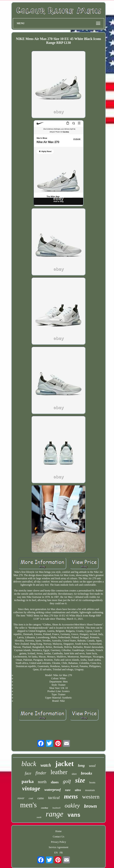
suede (39, 817)
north (42, 782)
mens (71, 796)
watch (46, 765)
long (81, 766)
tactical (54, 798)
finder (41, 773)
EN (56, 853)
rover (21, 798)
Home (58, 831)
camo (41, 798)
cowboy (45, 808)
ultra (78, 790)
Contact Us (59, 837)
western (91, 797)
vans (74, 815)
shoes (55, 782)
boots (92, 782)
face (28, 773)
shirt (74, 774)
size (80, 780)
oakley (72, 806)
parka (28, 781)
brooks (87, 773)
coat (31, 798)
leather (59, 772)
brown (90, 806)
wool (92, 766)
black (29, 764)
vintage (31, 788)
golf (67, 781)
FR (61, 853)
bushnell (56, 808)
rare (68, 790)
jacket (64, 764)
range (55, 814)
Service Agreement (59, 847)
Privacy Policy (58, 842)
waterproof (53, 790)
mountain (90, 790)
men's (28, 805)
